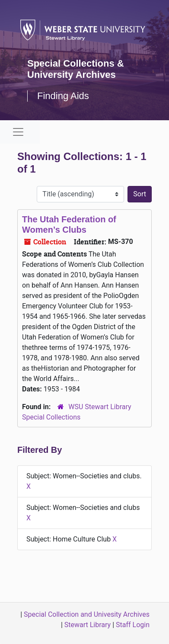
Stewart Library (88, 625)
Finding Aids (63, 96)
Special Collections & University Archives (76, 69)
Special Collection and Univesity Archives (87, 614)
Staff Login (133, 625)
